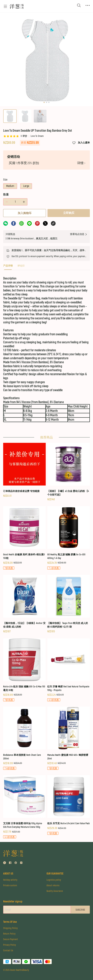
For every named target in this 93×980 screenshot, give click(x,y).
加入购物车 (25, 213)
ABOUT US (8, 874)
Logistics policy (54, 880)
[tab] (8, 267)
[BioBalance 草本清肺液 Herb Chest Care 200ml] (24, 739)
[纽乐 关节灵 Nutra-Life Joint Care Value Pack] (69, 805)
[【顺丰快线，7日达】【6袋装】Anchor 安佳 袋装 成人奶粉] (24, 604)
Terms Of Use (10, 922)
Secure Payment (11, 939)
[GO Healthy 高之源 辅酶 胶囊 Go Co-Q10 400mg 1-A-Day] (69, 538)
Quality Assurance (55, 891)
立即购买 (69, 213)
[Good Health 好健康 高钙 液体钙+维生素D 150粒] (24, 538)
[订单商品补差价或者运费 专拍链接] (24, 470)
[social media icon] (5, 863)
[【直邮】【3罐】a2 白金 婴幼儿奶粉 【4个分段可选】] (69, 472)
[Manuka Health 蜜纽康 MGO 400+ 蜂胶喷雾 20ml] (69, 739)
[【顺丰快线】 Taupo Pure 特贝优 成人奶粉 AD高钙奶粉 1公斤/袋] (69, 604)
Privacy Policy (10, 945)
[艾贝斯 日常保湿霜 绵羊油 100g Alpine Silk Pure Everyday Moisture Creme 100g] (24, 807)
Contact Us (8, 951)
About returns (53, 886)
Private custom (10, 886)
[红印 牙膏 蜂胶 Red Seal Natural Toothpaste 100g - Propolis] (69, 670)
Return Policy (9, 934)
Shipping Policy (10, 928)
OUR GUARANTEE (55, 874)
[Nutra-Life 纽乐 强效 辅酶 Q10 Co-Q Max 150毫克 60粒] (24, 670)
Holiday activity (10, 880)
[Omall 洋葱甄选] (17, 6)
